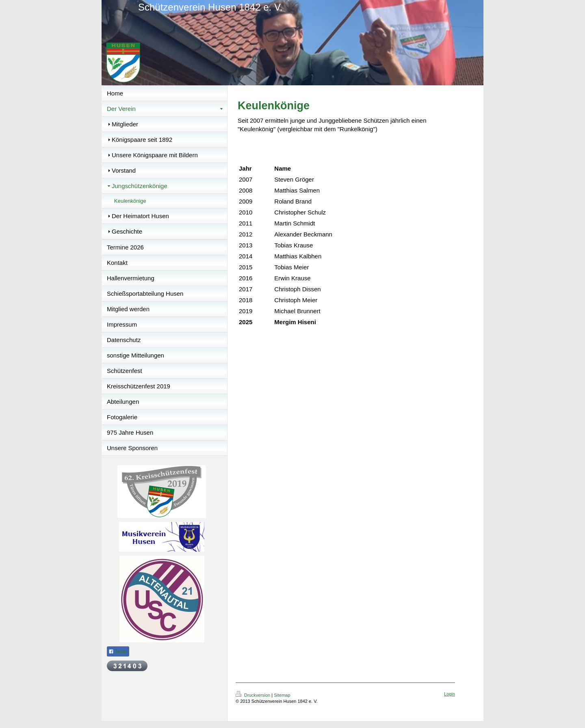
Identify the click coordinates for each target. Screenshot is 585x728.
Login (450, 694)
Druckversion (253, 695)
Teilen (118, 652)
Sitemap (282, 695)
